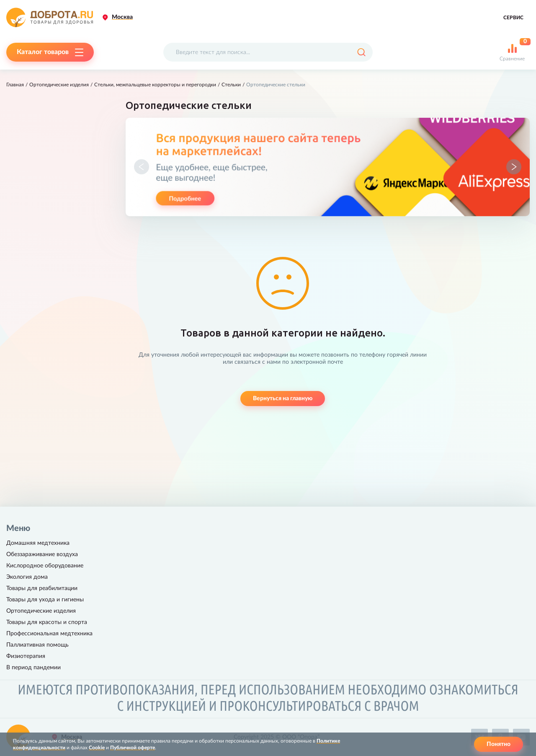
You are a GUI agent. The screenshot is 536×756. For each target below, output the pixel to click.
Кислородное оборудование (45, 566)
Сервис (513, 18)
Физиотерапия (26, 656)
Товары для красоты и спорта (47, 622)
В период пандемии (33, 668)
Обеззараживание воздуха (42, 554)
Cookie (97, 748)
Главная (15, 85)
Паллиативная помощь (37, 645)
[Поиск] (361, 52)
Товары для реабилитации (42, 588)
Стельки (231, 85)
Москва (122, 17)
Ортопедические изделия (59, 85)
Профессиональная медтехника (49, 634)
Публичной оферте (133, 748)
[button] (142, 167)
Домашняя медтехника (38, 543)
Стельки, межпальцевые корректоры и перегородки (155, 85)
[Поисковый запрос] (268, 52)
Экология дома (27, 577)
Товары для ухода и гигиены (45, 600)
